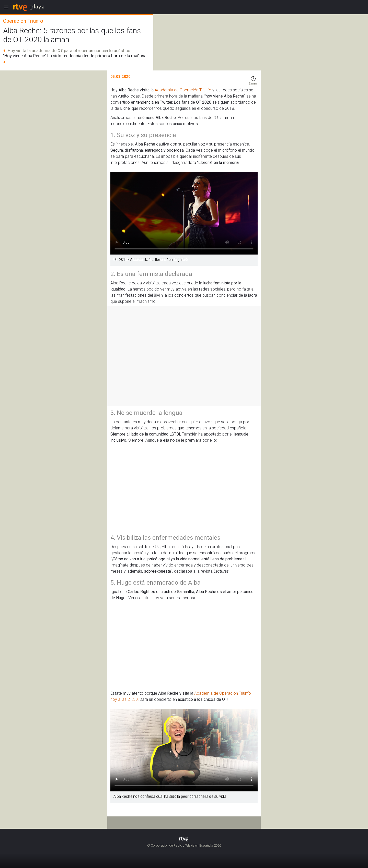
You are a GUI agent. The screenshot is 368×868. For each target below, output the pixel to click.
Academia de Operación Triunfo (183, 90)
